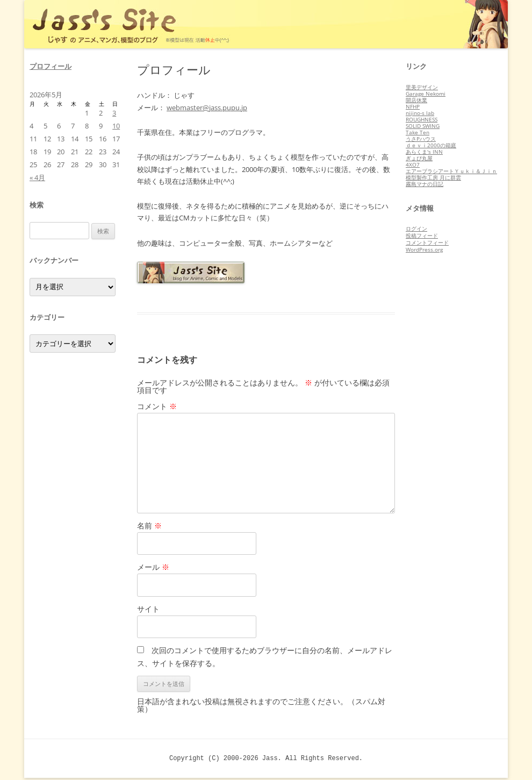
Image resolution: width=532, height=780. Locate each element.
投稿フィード (422, 235)
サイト (148, 609)
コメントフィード (427, 242)
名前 (149, 525)
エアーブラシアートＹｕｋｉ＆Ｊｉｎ (451, 171)
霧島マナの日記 (425, 184)
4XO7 (413, 164)
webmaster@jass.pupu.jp (207, 108)
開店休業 (416, 100)
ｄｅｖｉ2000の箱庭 (431, 145)
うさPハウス (421, 139)
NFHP (413, 106)
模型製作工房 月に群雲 (433, 177)
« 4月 (37, 177)
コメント (157, 406)
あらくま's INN (424, 152)
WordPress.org (424, 249)
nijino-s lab (420, 113)
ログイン (416, 228)
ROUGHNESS (422, 119)
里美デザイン (422, 87)
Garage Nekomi (426, 94)
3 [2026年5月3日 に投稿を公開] (114, 113)
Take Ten (418, 132)
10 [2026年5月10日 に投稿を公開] (116, 126)
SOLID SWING (423, 126)
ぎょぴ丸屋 (419, 158)
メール (153, 567)
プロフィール (51, 66)
